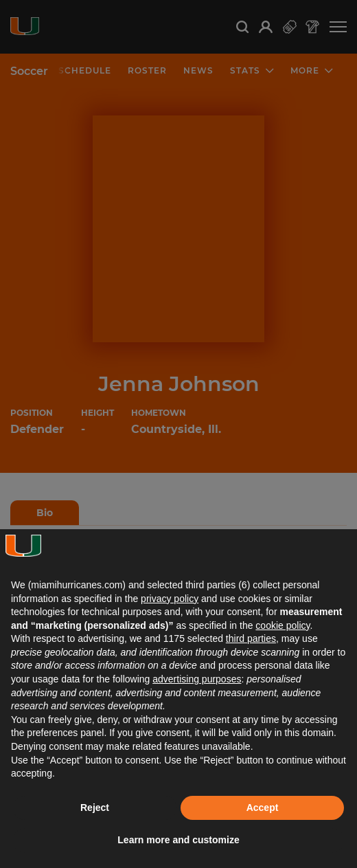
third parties (251, 638)
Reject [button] (95, 808)
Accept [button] (263, 808)
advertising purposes (197, 679)
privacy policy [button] (170, 599)
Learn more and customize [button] (178, 840)
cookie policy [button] (283, 625)
